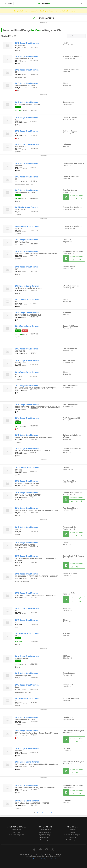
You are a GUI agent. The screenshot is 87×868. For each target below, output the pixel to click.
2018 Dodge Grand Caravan (27, 749)
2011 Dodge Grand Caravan (27, 207)
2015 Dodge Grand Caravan (27, 118)
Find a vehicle (16, 830)
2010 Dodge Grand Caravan (27, 43)
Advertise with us (45, 830)
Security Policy (42, 859)
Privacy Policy (33, 859)
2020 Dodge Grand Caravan (27, 326)
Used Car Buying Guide (16, 835)
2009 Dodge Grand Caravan (27, 226)
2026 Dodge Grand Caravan (27, 762)
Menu (8, 4)
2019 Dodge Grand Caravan (27, 83)
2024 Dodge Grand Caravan (27, 372)
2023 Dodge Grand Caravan (27, 286)
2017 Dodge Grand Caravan (27, 102)
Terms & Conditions (53, 859)
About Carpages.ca (72, 840)
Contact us (72, 830)
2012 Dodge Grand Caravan (27, 70)
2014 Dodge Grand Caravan (27, 361)
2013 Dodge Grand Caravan (27, 449)
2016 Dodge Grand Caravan (27, 56)
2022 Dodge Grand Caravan (27, 299)
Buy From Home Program (72, 835)
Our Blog (72, 832)
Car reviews (16, 832)
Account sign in (45, 840)
